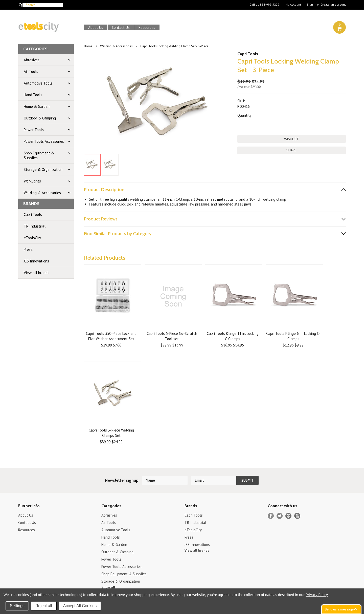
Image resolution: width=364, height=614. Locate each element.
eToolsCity (32, 238)
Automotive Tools (38, 83)
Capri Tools (33, 214)
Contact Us (121, 27)
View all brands (37, 273)
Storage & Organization (43, 169)
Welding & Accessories (42, 193)
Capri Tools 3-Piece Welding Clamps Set (111, 433)
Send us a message (339, 609)
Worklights (32, 181)
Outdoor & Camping (40, 118)
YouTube (297, 516)
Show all (108, 587)
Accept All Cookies (80, 606)
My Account (293, 5)
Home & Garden (37, 106)
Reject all (44, 606)
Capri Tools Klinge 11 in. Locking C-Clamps (233, 336)
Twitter (280, 516)
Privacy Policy (317, 595)
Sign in (312, 5)
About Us (96, 27)
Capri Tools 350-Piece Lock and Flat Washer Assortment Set (111, 336)
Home (88, 46)
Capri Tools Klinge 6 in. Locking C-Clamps (293, 336)
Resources (147, 27)
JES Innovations (36, 261)
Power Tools (34, 130)
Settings (17, 606)
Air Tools (31, 71)
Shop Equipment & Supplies (39, 155)
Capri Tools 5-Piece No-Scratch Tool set (172, 336)
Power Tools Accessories (44, 141)
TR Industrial (35, 226)
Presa (28, 249)
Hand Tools (33, 95)
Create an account (333, 5)
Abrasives (32, 60)
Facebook (271, 516)
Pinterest (289, 516)
